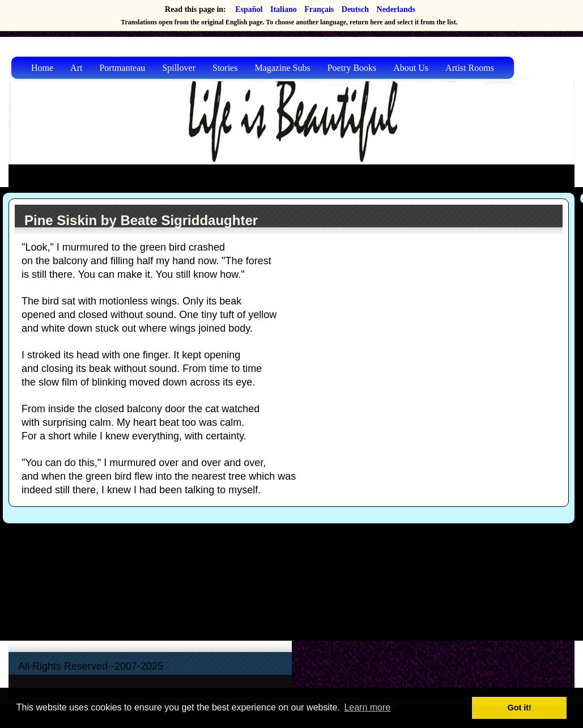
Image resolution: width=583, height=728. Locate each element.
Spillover (179, 68)
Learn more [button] (367, 707)
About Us (411, 68)
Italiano (284, 9)
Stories (225, 68)
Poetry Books (352, 68)
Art (76, 68)
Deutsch (355, 9)
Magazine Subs (282, 68)
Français (319, 9)
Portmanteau (122, 68)
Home (42, 68)
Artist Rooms (470, 68)
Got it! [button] (520, 708)
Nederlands (396, 9)
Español (249, 9)
